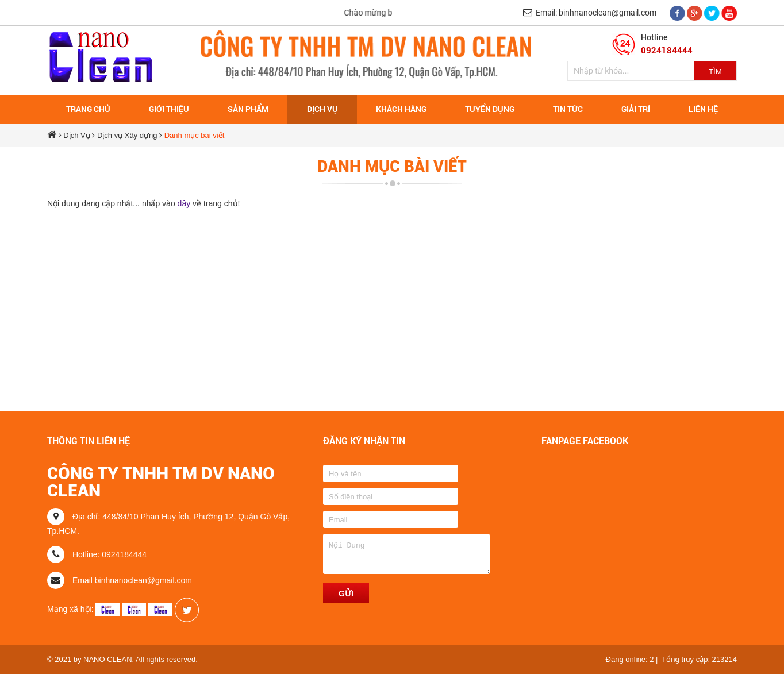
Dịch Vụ (76, 135)
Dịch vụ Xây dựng (127, 135)
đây (185, 203)
